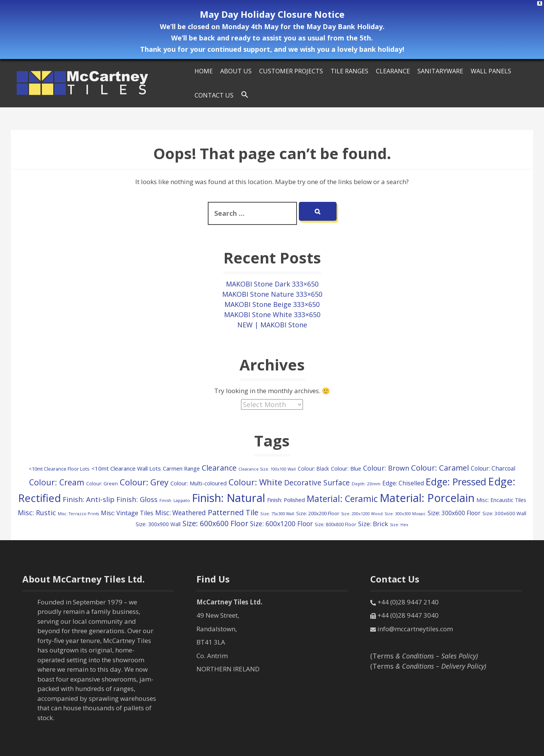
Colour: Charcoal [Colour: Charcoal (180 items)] (493, 468)
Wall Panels (491, 71)
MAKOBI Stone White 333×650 (272, 314)
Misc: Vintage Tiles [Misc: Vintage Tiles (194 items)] (127, 513)
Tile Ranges (349, 71)
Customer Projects (291, 71)
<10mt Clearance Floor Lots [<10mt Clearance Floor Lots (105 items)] (59, 469)
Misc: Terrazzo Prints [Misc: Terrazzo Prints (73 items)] (78, 514)
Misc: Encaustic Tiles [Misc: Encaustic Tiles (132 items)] (501, 500)
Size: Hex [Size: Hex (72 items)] (399, 525)
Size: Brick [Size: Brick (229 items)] (373, 524)
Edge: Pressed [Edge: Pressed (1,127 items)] (456, 482)
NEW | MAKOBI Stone (272, 325)
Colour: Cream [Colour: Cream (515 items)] (57, 482)
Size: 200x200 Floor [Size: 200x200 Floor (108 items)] (318, 513)
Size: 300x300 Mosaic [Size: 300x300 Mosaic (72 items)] (405, 514)
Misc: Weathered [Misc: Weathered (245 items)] (181, 513)
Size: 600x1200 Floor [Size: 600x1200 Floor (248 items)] (281, 524)
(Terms (424, 656)
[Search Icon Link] (245, 95)
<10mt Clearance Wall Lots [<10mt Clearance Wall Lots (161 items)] (126, 468)
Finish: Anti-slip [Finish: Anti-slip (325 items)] (89, 499)
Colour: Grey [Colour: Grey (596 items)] (144, 482)
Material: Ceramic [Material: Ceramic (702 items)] (342, 499)
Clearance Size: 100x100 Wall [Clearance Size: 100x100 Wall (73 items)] (267, 469)
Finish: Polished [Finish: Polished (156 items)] (286, 500)
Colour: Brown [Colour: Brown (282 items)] (386, 468)
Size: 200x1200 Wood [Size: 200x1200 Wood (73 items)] (362, 514)
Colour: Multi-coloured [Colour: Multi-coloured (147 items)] (199, 483)
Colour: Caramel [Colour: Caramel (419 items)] (440, 468)
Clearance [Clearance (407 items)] (219, 468)
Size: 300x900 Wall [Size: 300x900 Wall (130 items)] (158, 524)
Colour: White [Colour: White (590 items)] (255, 482)
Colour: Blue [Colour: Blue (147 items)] (346, 468)
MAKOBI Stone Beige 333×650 (272, 304)
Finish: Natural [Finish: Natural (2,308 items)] (229, 498)
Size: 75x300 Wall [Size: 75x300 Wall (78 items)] (277, 514)
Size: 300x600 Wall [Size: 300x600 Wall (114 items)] (504, 513)
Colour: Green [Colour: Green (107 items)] (102, 483)
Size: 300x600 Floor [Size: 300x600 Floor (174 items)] (454, 513)
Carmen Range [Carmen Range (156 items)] (181, 468)
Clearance (393, 71)
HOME (204, 71)
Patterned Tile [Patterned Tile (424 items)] (233, 512)
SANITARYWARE (440, 71)
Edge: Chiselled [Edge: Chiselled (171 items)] (403, 483)
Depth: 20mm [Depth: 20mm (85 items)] (366, 484)
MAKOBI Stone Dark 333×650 (272, 284)
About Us (236, 71)
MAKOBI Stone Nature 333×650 (272, 294)
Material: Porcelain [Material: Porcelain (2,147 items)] (427, 498)
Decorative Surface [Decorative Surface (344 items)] (317, 483)
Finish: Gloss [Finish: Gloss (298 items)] (137, 499)
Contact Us (214, 95)
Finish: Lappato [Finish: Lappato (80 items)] (175, 500)
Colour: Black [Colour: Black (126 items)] (313, 469)
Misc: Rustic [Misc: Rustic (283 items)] (37, 513)
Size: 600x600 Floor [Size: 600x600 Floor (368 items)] (215, 523)
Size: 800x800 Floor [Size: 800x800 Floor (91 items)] (335, 524)
